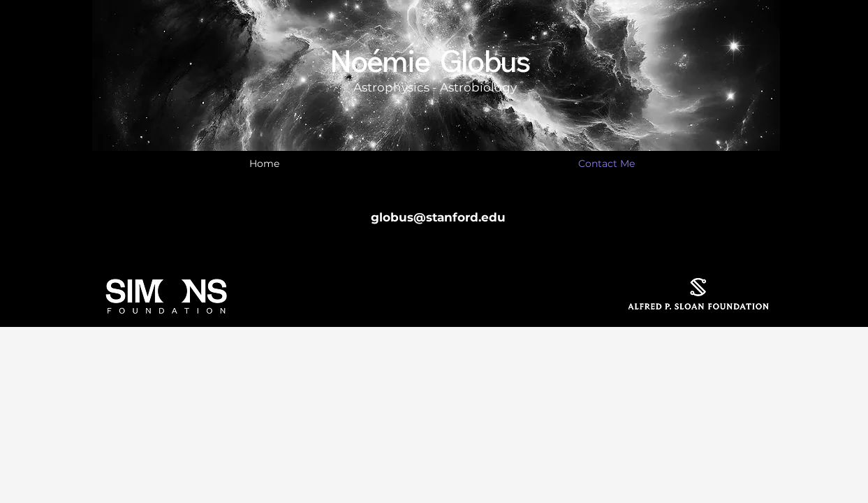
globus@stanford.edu (438, 217)
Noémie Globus (430, 61)
